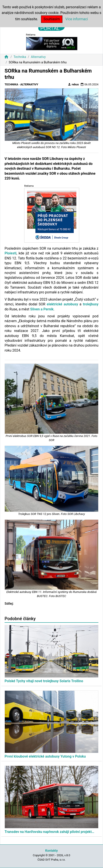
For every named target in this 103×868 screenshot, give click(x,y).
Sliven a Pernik (42, 309)
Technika (20, 57)
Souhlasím (52, 19)
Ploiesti (10, 253)
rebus (73, 84)
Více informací (77, 19)
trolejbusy (91, 304)
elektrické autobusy (62, 304)
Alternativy (38, 57)
